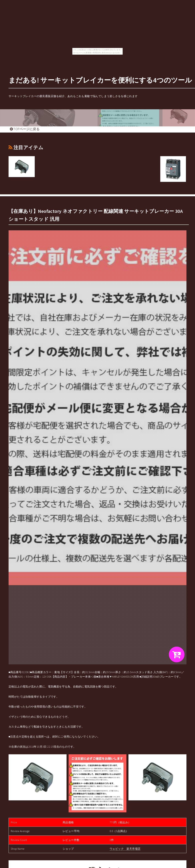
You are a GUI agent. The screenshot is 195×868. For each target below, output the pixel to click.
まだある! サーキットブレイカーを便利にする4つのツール (100, 80)
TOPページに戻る (25, 129)
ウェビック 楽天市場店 (125, 849)
